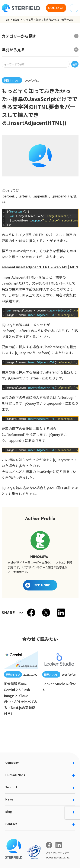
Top (7, 19)
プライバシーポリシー (58, 852)
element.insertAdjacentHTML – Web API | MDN (40, 267)
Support (11, 787)
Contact (11, 824)
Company (12, 763)
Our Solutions (15, 775)
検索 (75, 64)
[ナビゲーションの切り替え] (74, 8)
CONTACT (56, 8)
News (9, 799)
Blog (16, 19)
